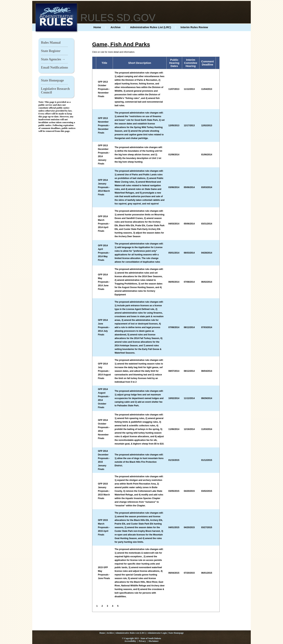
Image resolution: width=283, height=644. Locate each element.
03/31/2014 (207, 224)
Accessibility (130, 641)
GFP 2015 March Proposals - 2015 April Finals (104, 527)
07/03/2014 (207, 327)
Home (97, 27)
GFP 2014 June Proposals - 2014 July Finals (104, 327)
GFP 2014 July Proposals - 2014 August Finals (104, 371)
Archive (116, 27)
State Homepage (52, 80)
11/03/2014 (207, 429)
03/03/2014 (207, 187)
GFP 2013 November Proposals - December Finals (104, 125)
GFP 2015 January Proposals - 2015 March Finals (104, 491)
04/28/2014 (207, 253)
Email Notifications (55, 67)
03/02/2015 (207, 491)
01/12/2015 (207, 460)
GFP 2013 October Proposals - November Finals (104, 89)
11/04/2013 (207, 89)
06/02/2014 (207, 282)
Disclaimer (154, 641)
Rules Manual (51, 43)
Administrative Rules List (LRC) (151, 27)
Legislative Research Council (55, 91)
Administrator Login (157, 633)
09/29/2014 (207, 398)
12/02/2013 (207, 125)
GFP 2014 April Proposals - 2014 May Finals (104, 253)
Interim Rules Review (194, 27)
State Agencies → (53, 59)
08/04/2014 (207, 371)
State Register (51, 51)
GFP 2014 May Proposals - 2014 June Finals (104, 282)
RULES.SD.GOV (118, 18)
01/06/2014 (207, 155)
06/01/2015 (207, 573)
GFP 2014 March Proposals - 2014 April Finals (104, 224)
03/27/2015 (207, 527)
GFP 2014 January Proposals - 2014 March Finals (104, 187)
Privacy (142, 641)
